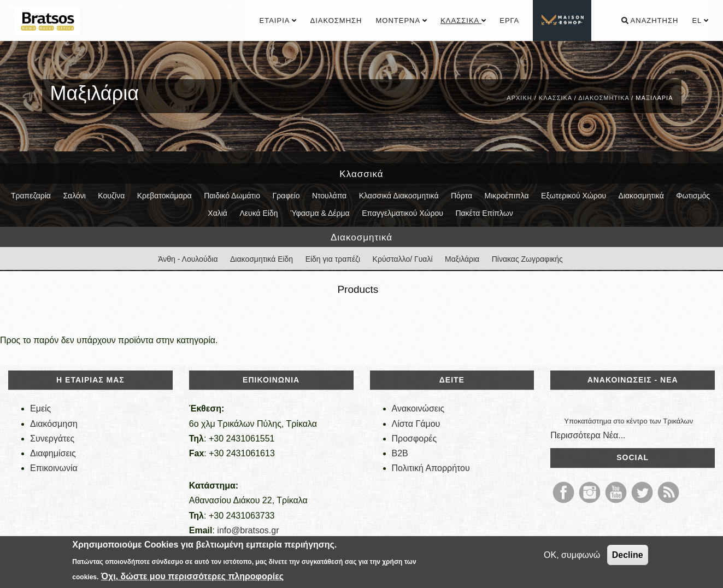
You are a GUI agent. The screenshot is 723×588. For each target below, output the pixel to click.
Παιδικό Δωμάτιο (232, 196)
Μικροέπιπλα (507, 196)
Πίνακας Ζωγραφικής (527, 259)
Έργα (509, 20)
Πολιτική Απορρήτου (431, 468)
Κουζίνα (111, 196)
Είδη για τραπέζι (333, 259)
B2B (400, 453)
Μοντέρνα (401, 20)
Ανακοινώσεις (418, 408)
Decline (628, 555)
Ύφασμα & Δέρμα (320, 213)
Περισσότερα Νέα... (588, 435)
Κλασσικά (463, 20)
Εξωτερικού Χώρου (574, 196)
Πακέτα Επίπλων (484, 213)
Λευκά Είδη (258, 213)
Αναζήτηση (650, 20)
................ (563, 20)
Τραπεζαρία (31, 196)
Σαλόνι (74, 196)
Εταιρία (278, 20)
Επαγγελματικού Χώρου (402, 213)
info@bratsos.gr (248, 530)
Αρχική (519, 98)
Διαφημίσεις (53, 453)
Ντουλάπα (329, 196)
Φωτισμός (693, 196)
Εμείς (40, 408)
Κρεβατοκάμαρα (164, 196)
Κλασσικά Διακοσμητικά (399, 196)
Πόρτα (462, 196)
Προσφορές (415, 439)
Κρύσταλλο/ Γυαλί (403, 259)
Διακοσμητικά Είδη (261, 259)
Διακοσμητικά (604, 98)
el (700, 20)
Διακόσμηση (336, 20)
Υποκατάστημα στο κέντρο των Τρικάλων (628, 421)
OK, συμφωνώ (572, 555)
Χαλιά (218, 213)
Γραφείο (286, 196)
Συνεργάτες (52, 439)
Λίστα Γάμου (416, 424)
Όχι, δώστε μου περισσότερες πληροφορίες (192, 576)
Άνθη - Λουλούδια (188, 259)
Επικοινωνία (54, 468)
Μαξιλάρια (462, 259)
